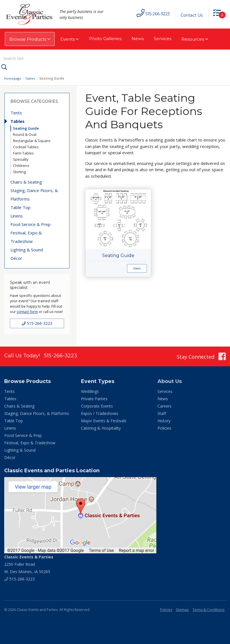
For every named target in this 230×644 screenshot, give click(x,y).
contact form (27, 311)
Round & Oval (25, 134)
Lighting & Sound (27, 249)
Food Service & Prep (30, 223)
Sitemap (182, 609)
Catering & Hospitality (101, 427)
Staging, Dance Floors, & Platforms (34, 194)
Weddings (90, 391)
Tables (32, 78)
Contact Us (190, 15)
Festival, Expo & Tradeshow (26, 236)
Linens (17, 215)
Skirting (19, 171)
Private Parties (94, 398)
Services (163, 39)
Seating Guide (26, 127)
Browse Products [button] (30, 39)
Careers (165, 405)
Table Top (20, 206)
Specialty (21, 158)
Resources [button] (195, 39)
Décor (16, 257)
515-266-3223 (37, 323)
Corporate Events (97, 405)
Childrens (21, 165)
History (164, 420)
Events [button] (70, 39)
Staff (162, 413)
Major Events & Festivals (104, 420)
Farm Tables (23, 152)
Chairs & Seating (26, 181)
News (138, 39)
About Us (170, 381)
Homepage (13, 78)
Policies (164, 427)
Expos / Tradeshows (100, 413)
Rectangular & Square (32, 140)
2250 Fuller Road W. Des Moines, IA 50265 (29, 564)
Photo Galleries (105, 39)
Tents (16, 112)
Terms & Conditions (208, 609)
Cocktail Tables (26, 146)
